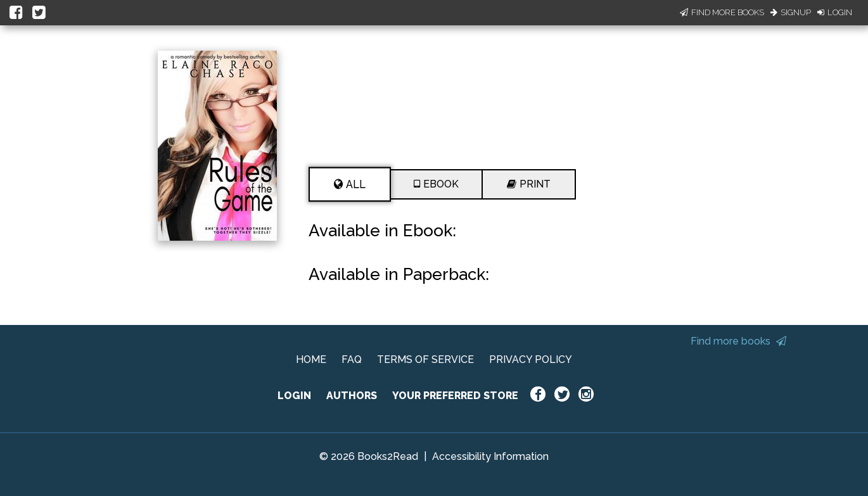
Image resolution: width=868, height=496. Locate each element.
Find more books (738, 341)
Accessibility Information (490, 456)
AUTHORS (352, 396)
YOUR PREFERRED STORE (455, 396)
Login (835, 12)
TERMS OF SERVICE (425, 359)
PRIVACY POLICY (531, 359)
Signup (791, 12)
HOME (311, 359)
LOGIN (294, 396)
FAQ (352, 359)
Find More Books (722, 12)
